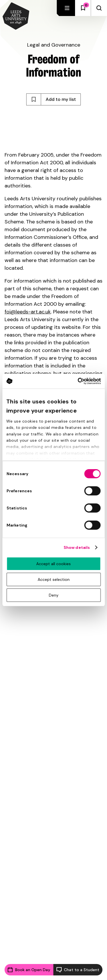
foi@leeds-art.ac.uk (28, 312)
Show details (77, 547)
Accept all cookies (53, 564)
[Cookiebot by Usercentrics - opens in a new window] (76, 381)
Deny (54, 595)
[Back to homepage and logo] (16, 17)
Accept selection (54, 579)
